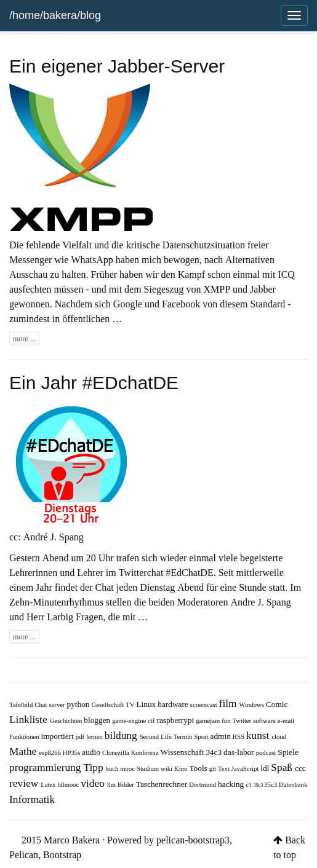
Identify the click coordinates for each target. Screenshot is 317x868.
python (79, 704)
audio (92, 752)
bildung (122, 735)
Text (225, 769)
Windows (253, 705)
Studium (149, 769)
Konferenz (146, 753)
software (265, 721)
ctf (152, 721)
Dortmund (203, 785)
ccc (300, 768)
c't (250, 785)
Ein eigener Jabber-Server (117, 66)
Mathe (24, 751)
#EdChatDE (189, 572)
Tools (199, 768)
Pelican (24, 854)
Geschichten (67, 721)
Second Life (157, 737)
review (25, 783)
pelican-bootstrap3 (193, 840)
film (229, 703)
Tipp (94, 767)
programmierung (46, 767)
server (58, 705)
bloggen (98, 720)
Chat (42, 705)
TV (131, 705)
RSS (239, 737)
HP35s (72, 753)
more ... (24, 339)
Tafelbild (22, 705)
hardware (174, 704)
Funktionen (25, 737)
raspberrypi (177, 720)
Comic (277, 704)
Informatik (32, 799)
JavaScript (246, 769)
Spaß (283, 767)
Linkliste (30, 719)
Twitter (243, 721)
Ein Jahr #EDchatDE (94, 383)
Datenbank (293, 785)
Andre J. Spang (260, 602)
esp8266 (51, 753)
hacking (232, 784)
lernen (95, 737)
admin (222, 736)
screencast (205, 705)
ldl (266, 768)
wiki (167, 769)
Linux (147, 704)
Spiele (288, 752)
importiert (58, 736)
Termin (184, 737)
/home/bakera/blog (55, 15)
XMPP (217, 289)
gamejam (209, 721)
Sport (202, 737)
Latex (49, 785)
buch (113, 769)
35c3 (271, 785)
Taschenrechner (163, 784)
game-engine (130, 721)
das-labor (240, 752)
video (94, 783)
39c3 (259, 785)
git (214, 769)
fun (227, 721)
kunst (259, 735)
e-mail (286, 721)
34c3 (215, 752)
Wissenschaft (183, 752)
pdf (81, 737)
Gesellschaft (109, 705)
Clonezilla (117, 753)
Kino (182, 769)
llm (112, 785)
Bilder (127, 785)
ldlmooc (69, 785)
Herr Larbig (50, 617)
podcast (267, 753)
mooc (128, 769)
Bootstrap (62, 854)
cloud (279, 737)
